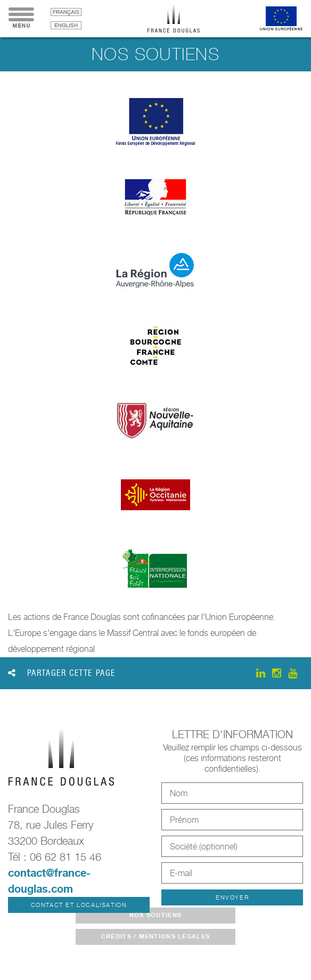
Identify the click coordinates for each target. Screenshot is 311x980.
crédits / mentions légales (155, 936)
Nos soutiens (155, 915)
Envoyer (232, 897)
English (66, 25)
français (66, 12)
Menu (21, 19)
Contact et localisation (79, 905)
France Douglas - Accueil (182, 19)
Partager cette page (62, 673)
